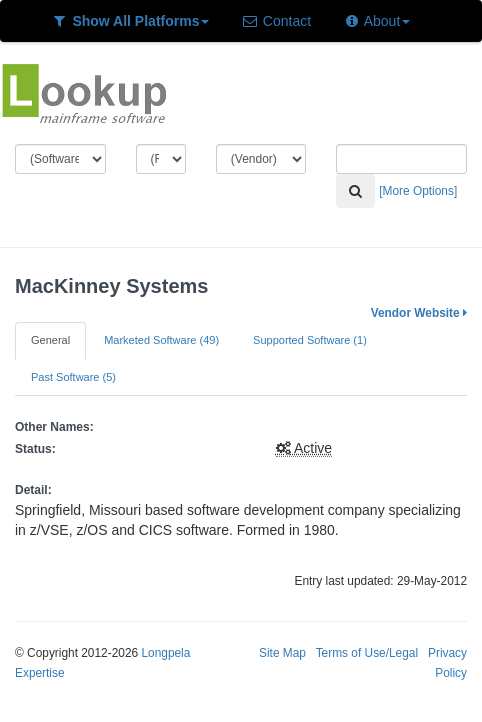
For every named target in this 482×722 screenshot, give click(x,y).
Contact (276, 21)
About (376, 21)
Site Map (282, 653)
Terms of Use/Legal (367, 653)
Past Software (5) (73, 377)
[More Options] (418, 191)
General (50, 340)
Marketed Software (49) (161, 340)
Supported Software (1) (310, 340)
